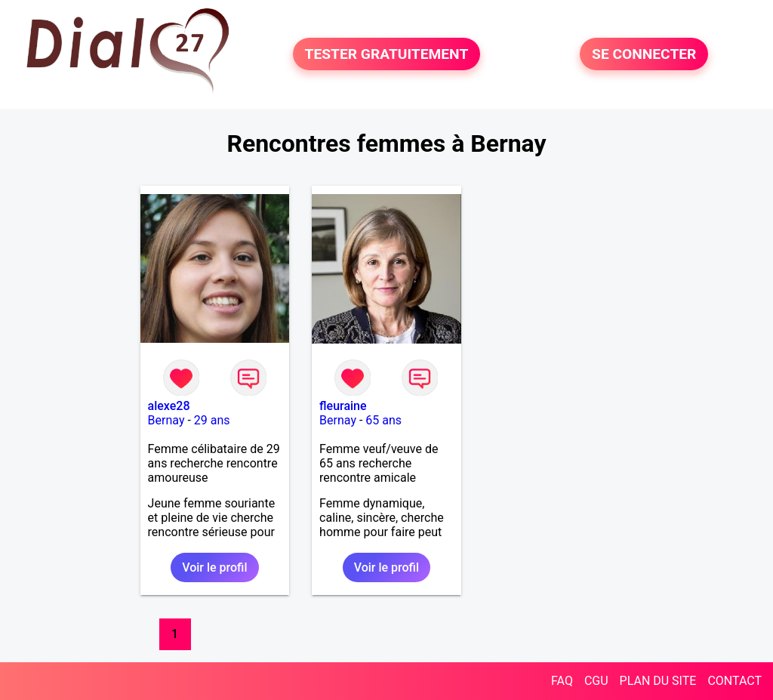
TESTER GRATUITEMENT (387, 54)
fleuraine (343, 406)
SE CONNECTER (644, 54)
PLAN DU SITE (658, 681)
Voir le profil (214, 567)
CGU (596, 681)
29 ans (212, 420)
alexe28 (169, 406)
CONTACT (735, 681)
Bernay (166, 420)
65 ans (383, 420)
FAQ (562, 681)
